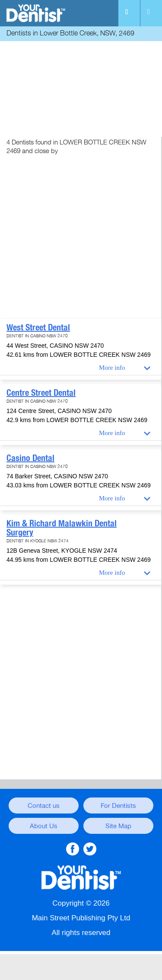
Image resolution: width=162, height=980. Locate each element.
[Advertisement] (81, 90)
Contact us (44, 806)
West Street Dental (38, 327)
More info (112, 368)
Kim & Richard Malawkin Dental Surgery (62, 528)
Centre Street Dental (41, 393)
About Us (44, 826)
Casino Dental (30, 458)
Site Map (118, 826)
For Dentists (118, 806)
